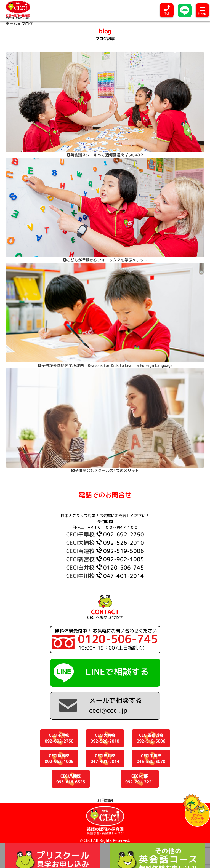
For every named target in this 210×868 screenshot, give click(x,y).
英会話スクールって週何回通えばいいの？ (105, 155)
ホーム (11, 24)
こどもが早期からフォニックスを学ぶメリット (105, 260)
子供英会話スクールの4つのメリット (105, 470)
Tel (167, 13)
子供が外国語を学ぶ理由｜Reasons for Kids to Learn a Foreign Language (105, 365)
